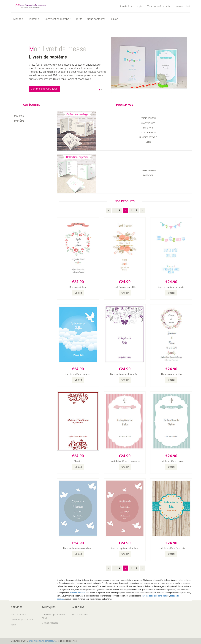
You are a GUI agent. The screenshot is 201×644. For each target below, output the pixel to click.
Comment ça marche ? (58, 19)
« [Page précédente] (109, 210)
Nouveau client (183, 6)
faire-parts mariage (162, 596)
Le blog (114, 19)
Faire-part (148, 128)
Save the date (148, 123)
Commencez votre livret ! (45, 89)
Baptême (19, 121)
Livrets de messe (148, 118)
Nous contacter (96, 19)
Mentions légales (50, 623)
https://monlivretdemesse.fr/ (42, 641)
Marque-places (148, 133)
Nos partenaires (80, 615)
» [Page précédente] (142, 210)
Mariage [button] (19, 19)
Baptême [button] (34, 19)
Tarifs (79, 19)
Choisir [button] (78, 293)
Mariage (19, 116)
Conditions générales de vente (53, 616)
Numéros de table (148, 137)
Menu (148, 142)
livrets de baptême (77, 593)
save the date (147, 596)
